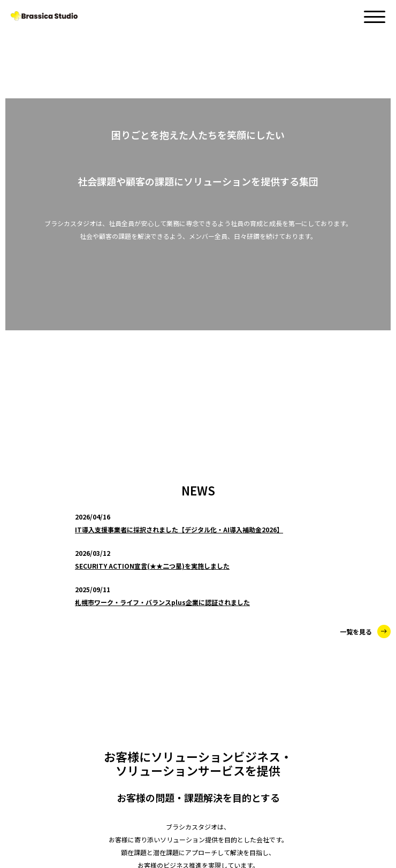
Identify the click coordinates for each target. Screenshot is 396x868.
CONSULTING (58, 639)
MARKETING (56, 741)
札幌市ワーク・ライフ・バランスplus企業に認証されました (162, 219)
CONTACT (31, 784)
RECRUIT (29, 805)
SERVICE (28, 617)
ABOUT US (32, 762)
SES (42, 664)
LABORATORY (59, 690)
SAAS (44, 716)
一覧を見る (365, 249)
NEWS (23, 596)
